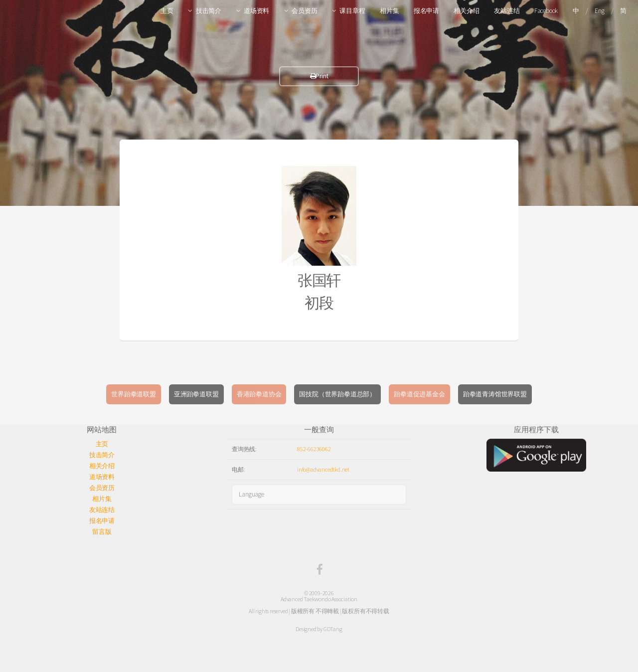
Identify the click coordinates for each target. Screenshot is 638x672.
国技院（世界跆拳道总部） (337, 394)
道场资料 (256, 11)
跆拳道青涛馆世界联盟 (495, 394)
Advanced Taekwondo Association (319, 599)
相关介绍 (466, 11)
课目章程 (352, 11)
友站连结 (507, 11)
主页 (167, 11)
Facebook (546, 11)
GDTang (333, 629)
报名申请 (426, 11)
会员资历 (304, 11)
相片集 (389, 11)
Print (319, 76)
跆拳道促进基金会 (419, 394)
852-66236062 (314, 449)
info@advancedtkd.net (323, 469)
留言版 (102, 532)
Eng (599, 11)
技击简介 (209, 11)
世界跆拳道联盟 (134, 394)
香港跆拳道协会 (259, 394)
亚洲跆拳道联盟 (196, 394)
